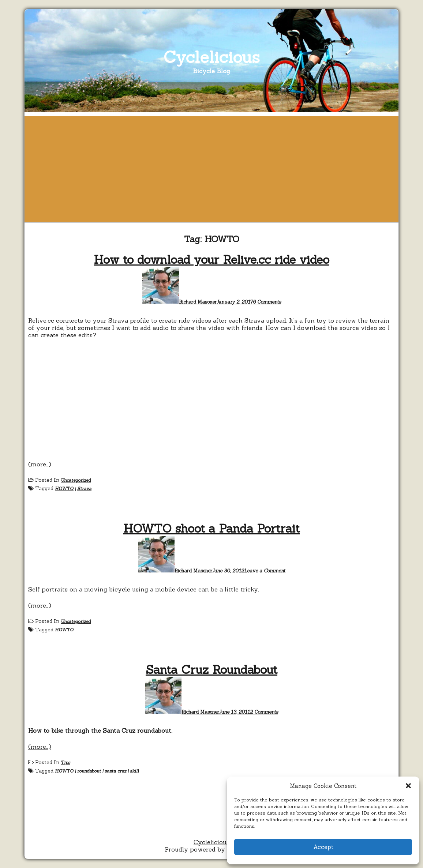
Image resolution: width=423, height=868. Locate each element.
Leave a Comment (265, 571)
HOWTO (64, 489)
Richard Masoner (198, 302)
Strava (84, 489)
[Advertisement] (211, 167)
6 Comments (267, 302)
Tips (65, 762)
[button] (408, 786)
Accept (323, 847)
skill (134, 771)
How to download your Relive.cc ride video (211, 260)
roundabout (89, 771)
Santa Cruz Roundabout (211, 670)
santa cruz (115, 771)
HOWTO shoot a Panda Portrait (211, 528)
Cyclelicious (212, 57)
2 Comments (264, 712)
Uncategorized (76, 480)
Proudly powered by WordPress (211, 849)
